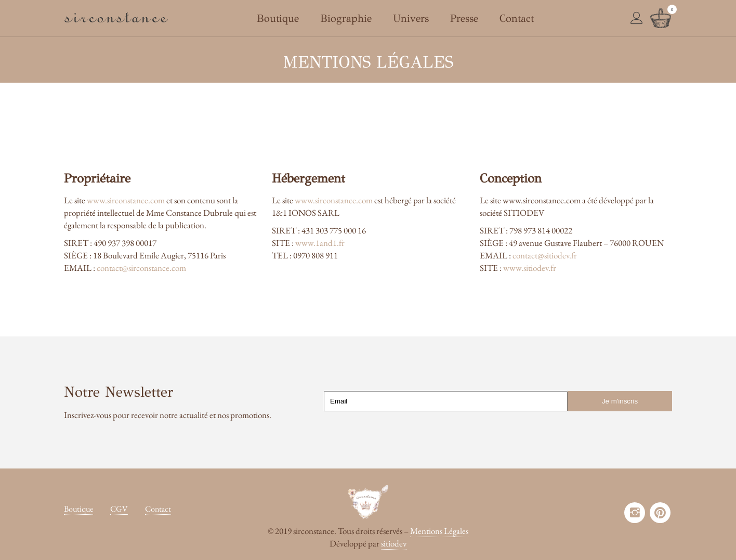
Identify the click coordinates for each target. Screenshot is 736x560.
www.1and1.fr (320, 243)
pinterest (660, 513)
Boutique (78, 509)
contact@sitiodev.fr (545, 255)
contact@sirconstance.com (141, 268)
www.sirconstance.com (126, 200)
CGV (119, 509)
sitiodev (394, 543)
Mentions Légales (439, 531)
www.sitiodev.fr (530, 268)
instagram (635, 513)
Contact (158, 509)
